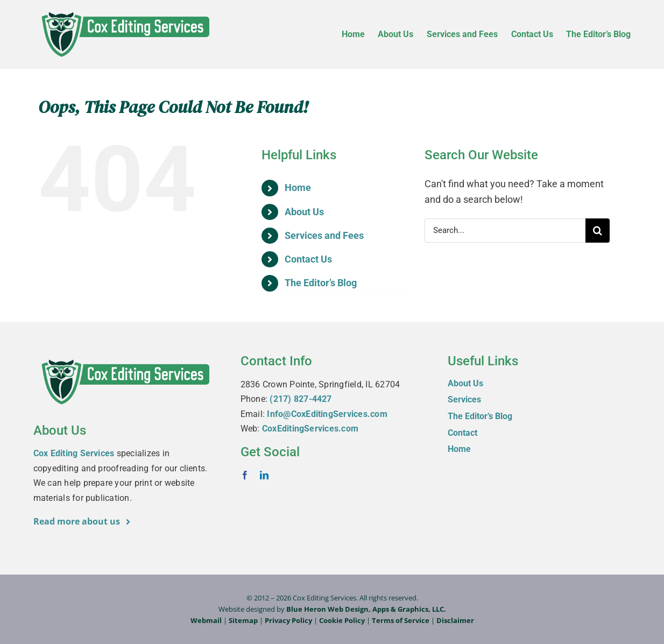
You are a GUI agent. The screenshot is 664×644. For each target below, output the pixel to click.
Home (298, 187)
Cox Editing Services (74, 453)
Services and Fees (324, 235)
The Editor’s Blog (321, 283)
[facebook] (245, 475)
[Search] (598, 231)
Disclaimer (455, 620)
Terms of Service (401, 620)
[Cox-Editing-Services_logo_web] (125, 11)
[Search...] (505, 231)
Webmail (206, 620)
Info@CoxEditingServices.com (327, 414)
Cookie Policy (342, 620)
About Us (304, 212)
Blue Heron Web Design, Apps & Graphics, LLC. (366, 609)
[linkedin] (264, 475)
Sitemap (243, 620)
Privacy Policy (288, 620)
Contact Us (308, 259)
